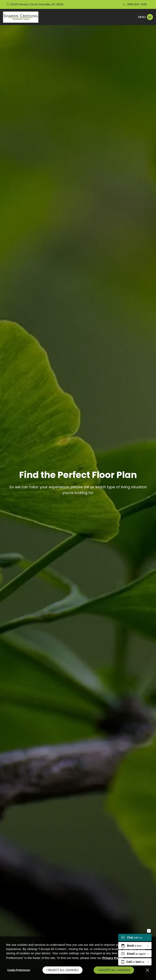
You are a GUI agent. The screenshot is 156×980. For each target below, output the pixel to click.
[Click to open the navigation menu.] (146, 17)
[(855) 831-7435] (135, 4)
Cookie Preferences (19, 970)
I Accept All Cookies (114, 970)
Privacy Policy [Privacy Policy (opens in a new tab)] (113, 958)
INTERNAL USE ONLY (102, 525)
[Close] (147, 970)
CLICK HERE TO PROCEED (34, 525)
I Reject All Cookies (63, 970)
